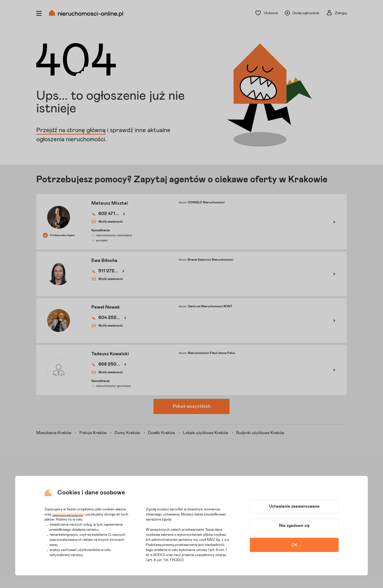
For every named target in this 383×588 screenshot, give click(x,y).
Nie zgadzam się (294, 526)
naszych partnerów (68, 514)
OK (294, 545)
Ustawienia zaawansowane (294, 506)
